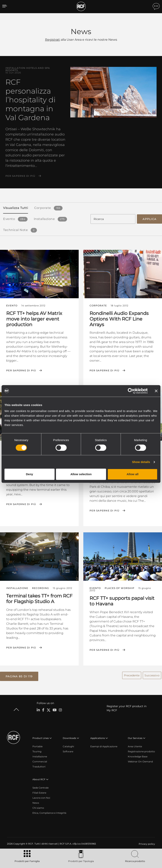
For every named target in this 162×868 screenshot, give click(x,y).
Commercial (40, 761)
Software (68, 751)
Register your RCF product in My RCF (127, 708)
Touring (37, 751)
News (36, 802)
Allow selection (81, 474)
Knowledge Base (138, 756)
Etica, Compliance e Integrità (49, 812)
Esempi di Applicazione (104, 746)
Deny (29, 474)
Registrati (53, 40)
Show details (141, 462)
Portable (37, 746)
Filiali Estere (39, 792)
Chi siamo (38, 807)
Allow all (133, 474)
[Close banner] (156, 391)
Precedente (132, 675)
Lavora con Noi (41, 797)
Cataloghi (68, 746)
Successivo (152, 675)
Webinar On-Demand (140, 761)
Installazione (40, 756)
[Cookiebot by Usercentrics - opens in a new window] (131, 391)
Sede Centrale (40, 787)
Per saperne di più (20, 176)
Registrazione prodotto (141, 751)
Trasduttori (39, 766)
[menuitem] (146, 843)
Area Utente (135, 746)
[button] (19, 676)
